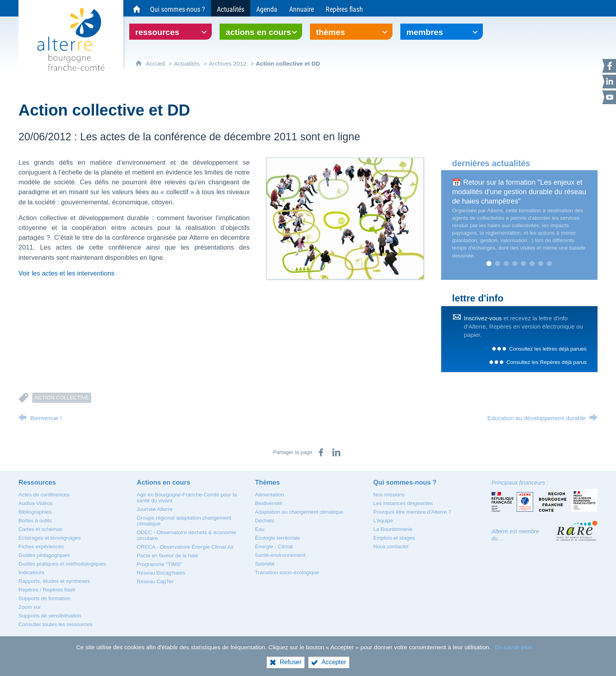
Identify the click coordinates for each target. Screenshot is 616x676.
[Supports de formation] (44, 598)
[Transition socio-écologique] (287, 572)
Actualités (187, 63)
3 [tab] (506, 264)
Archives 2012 (228, 63)
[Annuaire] (302, 8)
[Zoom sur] (30, 607)
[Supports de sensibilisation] (50, 616)
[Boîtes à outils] (35, 521)
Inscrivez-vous (483, 318)
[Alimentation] (269, 495)
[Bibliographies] (35, 512)
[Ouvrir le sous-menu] (170, 32)
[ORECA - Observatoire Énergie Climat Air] (185, 547)
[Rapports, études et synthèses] (54, 581)
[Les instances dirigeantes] (403, 503)
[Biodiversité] (269, 503)
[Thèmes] (267, 482)
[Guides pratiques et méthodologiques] (62, 564)
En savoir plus (513, 647)
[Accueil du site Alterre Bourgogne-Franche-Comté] (137, 8)
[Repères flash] (344, 8)
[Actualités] (231, 8)
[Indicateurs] (31, 572)
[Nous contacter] (391, 546)
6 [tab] (532, 264)
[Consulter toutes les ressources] (55, 624)
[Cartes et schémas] (40, 529)
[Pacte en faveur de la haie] (167, 556)
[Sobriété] (265, 564)
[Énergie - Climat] (274, 546)
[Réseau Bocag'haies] (161, 573)
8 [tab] (550, 264)
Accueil (156, 63)
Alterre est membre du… (515, 535)
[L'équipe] (383, 521)
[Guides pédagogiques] (44, 555)
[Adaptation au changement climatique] (299, 512)
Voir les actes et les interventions (66, 273)
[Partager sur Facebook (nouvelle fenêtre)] (321, 452)
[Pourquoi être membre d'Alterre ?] (412, 512)
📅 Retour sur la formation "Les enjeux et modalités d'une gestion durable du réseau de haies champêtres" (519, 192)
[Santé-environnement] (280, 555)
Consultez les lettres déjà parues (548, 349)
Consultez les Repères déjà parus (546, 362)
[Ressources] (37, 482)
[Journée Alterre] (155, 509)
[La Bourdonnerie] (393, 529)
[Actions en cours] (163, 482)
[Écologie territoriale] (278, 538)
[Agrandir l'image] (345, 218)
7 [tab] (541, 264)
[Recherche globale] (590, 8)
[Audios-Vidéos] (35, 503)
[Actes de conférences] (44, 495)
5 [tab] (524, 264)
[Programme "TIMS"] (159, 564)
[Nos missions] (389, 495)
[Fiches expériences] (41, 546)
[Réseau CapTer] (155, 581)
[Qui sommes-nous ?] (178, 8)
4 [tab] (515, 264)
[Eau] (260, 529)
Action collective (62, 398)
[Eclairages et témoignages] (49, 538)
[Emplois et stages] (394, 538)
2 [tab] (498, 264)
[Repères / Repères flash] (47, 590)
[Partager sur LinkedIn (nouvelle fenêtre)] (336, 452)
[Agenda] (267, 8)
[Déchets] (265, 521)
